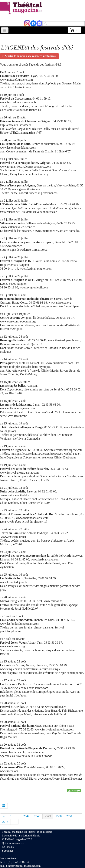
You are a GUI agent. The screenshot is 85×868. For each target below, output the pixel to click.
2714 (5, 822)
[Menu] (5, 30)
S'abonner (7, 851)
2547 (26, 816)
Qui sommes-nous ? (13, 843)
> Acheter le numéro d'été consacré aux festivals (29, 56)
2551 (69, 816)
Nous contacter (9, 858)
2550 (59, 816)
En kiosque (8, 847)
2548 (37, 816)
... (18, 816)
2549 (48, 816)
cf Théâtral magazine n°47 (25, 133)
